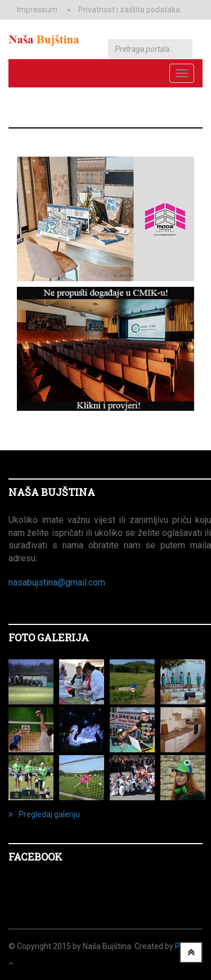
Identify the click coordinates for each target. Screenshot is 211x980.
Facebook (35, 857)
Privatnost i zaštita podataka (129, 10)
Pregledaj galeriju (44, 814)
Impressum (37, 10)
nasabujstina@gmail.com (57, 582)
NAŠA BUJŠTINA (52, 492)
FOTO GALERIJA (49, 637)
